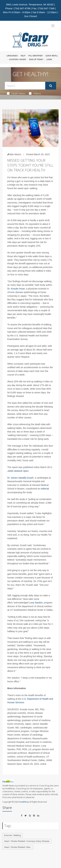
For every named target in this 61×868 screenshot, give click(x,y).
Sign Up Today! (36, 59)
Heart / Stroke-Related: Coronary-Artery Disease (27, 841)
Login (49, 59)
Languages (12, 56)
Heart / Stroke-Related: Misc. (18, 847)
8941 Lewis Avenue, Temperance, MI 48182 (30, 4)
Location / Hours (17, 59)
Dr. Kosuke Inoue (16, 289)
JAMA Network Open (18, 471)
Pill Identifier (35, 56)
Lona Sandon (36, 603)
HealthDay (24, 802)
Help (23, 56)
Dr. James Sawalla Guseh (20, 478)
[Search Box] (25, 86)
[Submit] (51, 86)
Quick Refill (52, 56)
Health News (16, 93)
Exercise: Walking (12, 835)
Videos (35, 93)
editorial (44, 489)
